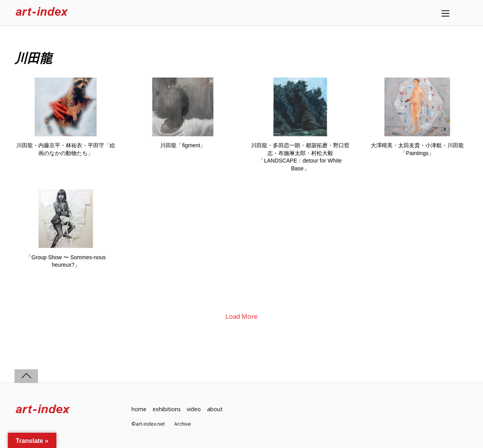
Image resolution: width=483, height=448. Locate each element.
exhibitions (167, 409)
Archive (183, 424)
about (215, 409)
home (139, 409)
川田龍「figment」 (183, 145)
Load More (241, 316)
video (194, 409)
